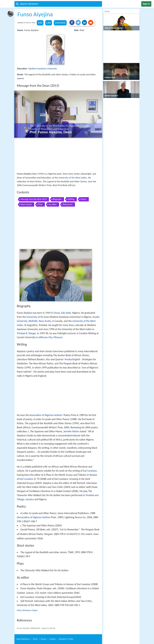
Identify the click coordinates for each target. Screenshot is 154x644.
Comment (60, 23)
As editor (53, 204)
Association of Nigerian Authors (46, 415)
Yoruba (68, 359)
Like (49, 23)
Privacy (44, 639)
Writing (71, 199)
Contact (53, 639)
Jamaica (30, 499)
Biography (57, 199)
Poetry (83, 199)
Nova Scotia (45, 321)
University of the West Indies (73, 178)
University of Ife (35, 317)
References (68, 204)
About (23, 639)
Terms (35, 639)
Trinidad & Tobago (26, 333)
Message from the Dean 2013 (34, 199)
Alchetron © (66, 639)
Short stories (26, 204)
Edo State (66, 313)
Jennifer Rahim (71, 431)
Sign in (146, 4)
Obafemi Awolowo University (42, 69)
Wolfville (33, 321)
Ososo (57, 313)
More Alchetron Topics (27, 610)
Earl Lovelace (90, 471)
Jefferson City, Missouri (50, 337)
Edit (40, 23)
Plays (40, 204)
